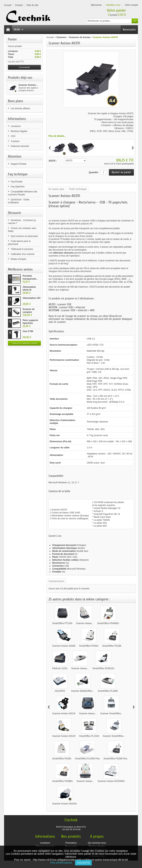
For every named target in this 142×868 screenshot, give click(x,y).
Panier (12, 39)
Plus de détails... (57, 136)
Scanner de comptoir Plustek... (29, 312)
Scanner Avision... (28, 85)
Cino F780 (28, 331)
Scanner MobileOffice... (83, 691)
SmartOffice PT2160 (62, 623)
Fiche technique (78, 189)
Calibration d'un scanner (23, 254)
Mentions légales (19, 131)
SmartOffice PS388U (62, 781)
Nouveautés (129, 30)
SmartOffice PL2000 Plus (87, 759)
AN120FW (60, 691)
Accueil (50, 37)
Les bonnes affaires (20, 108)
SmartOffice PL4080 (108, 691)
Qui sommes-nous (97, 843)
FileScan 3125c (60, 668)
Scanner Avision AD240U (65, 804)
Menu (19, 30)
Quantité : (94, 172)
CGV (13, 136)
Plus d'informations (63, 863)
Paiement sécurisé (20, 146)
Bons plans (16, 101)
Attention (15, 156)
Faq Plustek (17, 182)
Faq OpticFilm (18, 187)
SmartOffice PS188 (112, 646)
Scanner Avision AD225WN (111, 781)
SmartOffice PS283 (62, 759)
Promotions (71, 843)
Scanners (61, 37)
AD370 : (53, 161)
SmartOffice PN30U (89, 646)
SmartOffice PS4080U (108, 623)
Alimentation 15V (32, 298)
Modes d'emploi (18, 259)
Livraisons (16, 126)
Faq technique (18, 174)
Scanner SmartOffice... (111, 714)
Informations (17, 119)
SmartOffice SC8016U (103, 668)
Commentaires (56, 581)
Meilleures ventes (20, 269)
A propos (15, 141)
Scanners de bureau (80, 37)
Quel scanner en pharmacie (24, 236)
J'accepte (83, 863)
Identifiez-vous (113, 5)
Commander (24, 67)
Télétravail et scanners (22, 249)
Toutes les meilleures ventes (24, 343)
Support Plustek (19, 164)
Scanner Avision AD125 (64, 736)
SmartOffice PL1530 (89, 736)
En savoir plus (56, 189)
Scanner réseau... (85, 623)
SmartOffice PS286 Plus (115, 759)
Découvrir (15, 213)
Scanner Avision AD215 (64, 714)
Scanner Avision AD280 (64, 646)
